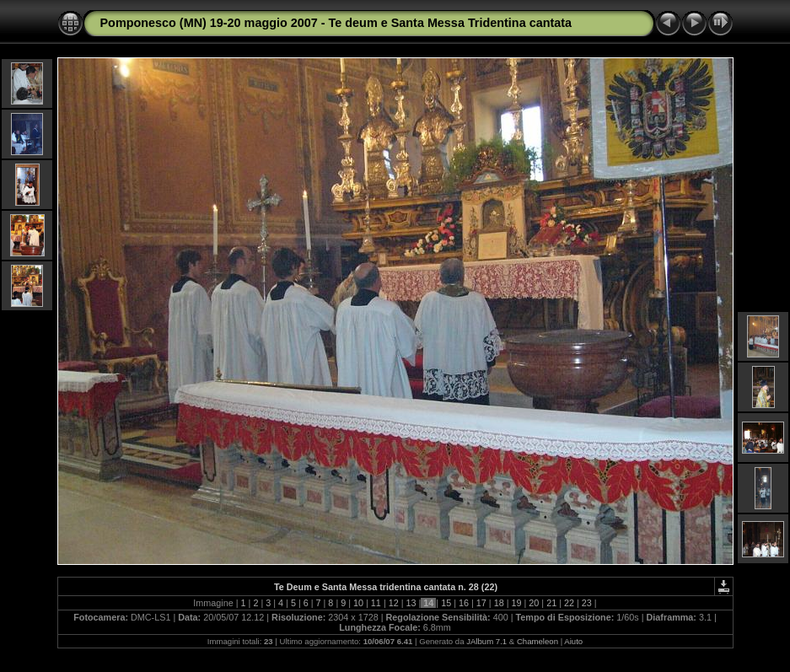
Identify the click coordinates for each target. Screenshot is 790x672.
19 (516, 603)
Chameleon (537, 641)
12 (394, 603)
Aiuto (573, 641)
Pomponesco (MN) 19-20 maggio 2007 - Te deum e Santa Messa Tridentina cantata (336, 23)
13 (411, 603)
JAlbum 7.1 (486, 641)
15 (446, 603)
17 (481, 603)
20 (534, 603)
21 (551, 603)
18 (499, 603)
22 (569, 603)
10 (358, 603)
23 (587, 603)
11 (376, 603)
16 (464, 603)
